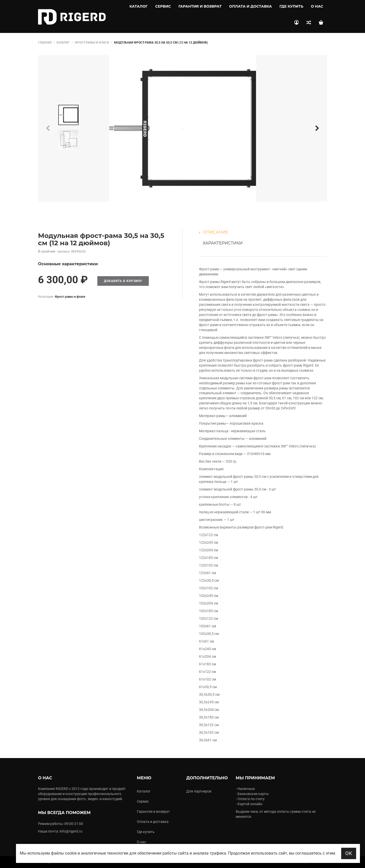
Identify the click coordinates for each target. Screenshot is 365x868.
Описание (215, 232)
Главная (45, 43)
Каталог (139, 6)
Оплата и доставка (250, 6)
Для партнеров (199, 791)
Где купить (291, 6)
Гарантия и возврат (200, 6)
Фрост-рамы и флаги (92, 43)
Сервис (163, 6)
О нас (317, 6)
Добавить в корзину (123, 281)
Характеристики (223, 243)
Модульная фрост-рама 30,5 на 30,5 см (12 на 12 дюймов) (101, 239)
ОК (349, 853)
